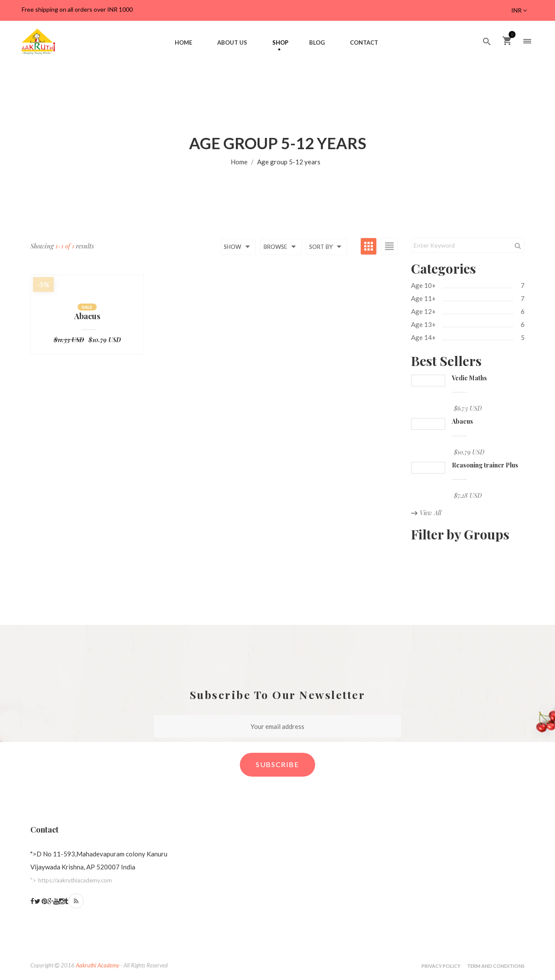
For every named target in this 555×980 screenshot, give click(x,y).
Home (239, 162)
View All (426, 513)
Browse (281, 247)
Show (238, 247)
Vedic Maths (469, 378)
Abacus (87, 317)
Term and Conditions (496, 966)
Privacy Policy (441, 966)
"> (71, 880)
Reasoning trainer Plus (485, 465)
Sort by (327, 247)
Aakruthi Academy (98, 965)
